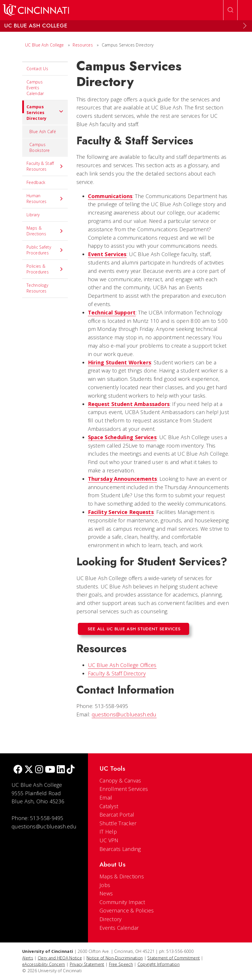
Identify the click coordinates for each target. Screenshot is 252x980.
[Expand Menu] (245, 26)
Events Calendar (119, 928)
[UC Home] (36, 10)
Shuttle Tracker (118, 823)
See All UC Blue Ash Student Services (134, 629)
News (106, 893)
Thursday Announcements (123, 479)
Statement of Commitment (174, 958)
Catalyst (109, 806)
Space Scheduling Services (122, 437)
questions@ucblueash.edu (124, 714)
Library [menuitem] (33, 215)
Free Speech (121, 964)
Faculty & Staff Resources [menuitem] (45, 166)
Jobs (105, 885)
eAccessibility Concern (44, 964)
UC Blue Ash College (45, 45)
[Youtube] (50, 770)
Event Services (107, 254)
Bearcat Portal (117, 815)
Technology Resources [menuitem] (37, 288)
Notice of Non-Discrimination (115, 958)
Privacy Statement (87, 964)
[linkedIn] (61, 770)
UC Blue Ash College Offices (122, 665)
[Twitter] (29, 770)
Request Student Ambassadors (129, 404)
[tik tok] (71, 770)
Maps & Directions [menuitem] (45, 231)
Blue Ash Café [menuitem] (43, 132)
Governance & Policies (127, 910)
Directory (111, 919)
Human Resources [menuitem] (45, 199)
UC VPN (109, 840)
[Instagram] (39, 770)
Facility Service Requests (121, 512)
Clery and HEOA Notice (60, 958)
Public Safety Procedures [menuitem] (45, 250)
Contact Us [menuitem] (37, 69)
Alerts (28, 958)
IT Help (108, 832)
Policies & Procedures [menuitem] (45, 269)
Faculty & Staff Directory (117, 673)
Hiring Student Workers (120, 362)
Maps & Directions (122, 876)
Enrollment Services (124, 789)
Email (106, 798)
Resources (83, 45)
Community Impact (122, 902)
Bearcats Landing (120, 849)
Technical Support (112, 312)
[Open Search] (230, 10)
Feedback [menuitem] (36, 182)
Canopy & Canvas (120, 780)
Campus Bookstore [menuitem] (40, 147)
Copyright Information (159, 964)
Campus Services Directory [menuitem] (43, 111)
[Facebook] (18, 770)
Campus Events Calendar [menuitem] (35, 88)
